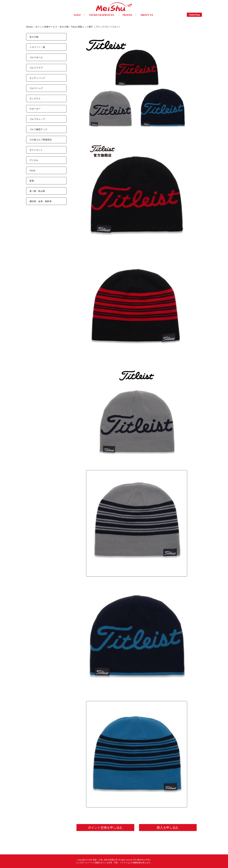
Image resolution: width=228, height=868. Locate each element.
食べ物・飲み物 (37, 191)
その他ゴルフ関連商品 (41, 140)
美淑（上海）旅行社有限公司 (105, 860)
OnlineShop (194, 15)
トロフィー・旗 (37, 47)
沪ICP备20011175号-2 (142, 860)
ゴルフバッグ (36, 88)
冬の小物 (34, 37)
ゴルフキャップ (37, 119)
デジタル (34, 160)
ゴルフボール (36, 57)
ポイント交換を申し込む (105, 827)
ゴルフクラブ (36, 68)
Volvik (32, 170)
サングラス (35, 98)
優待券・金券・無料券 (41, 201)
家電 (32, 181)
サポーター (35, 109)
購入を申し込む (168, 827)
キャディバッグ (37, 78)
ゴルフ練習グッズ (38, 129)
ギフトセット (36, 150)
